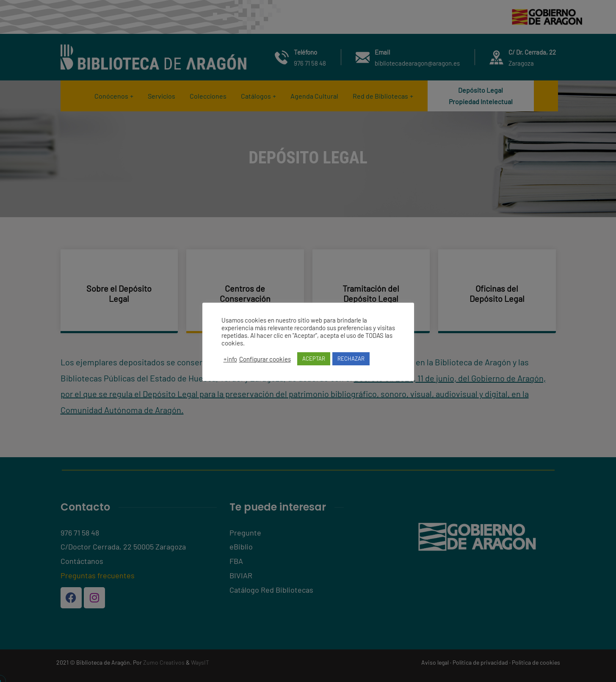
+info (230, 359)
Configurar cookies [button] (265, 359)
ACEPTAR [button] (314, 359)
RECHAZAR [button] (351, 359)
